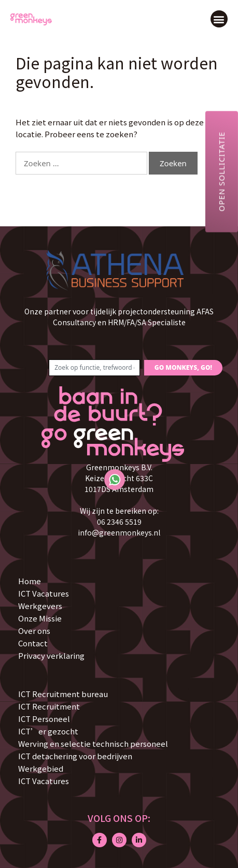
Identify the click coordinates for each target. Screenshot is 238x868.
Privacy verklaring (51, 655)
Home (30, 581)
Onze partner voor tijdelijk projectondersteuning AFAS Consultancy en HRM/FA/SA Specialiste (119, 317)
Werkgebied (41, 768)
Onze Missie (40, 618)
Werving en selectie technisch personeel (93, 743)
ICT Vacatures (44, 593)
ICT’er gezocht (48, 731)
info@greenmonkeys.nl (119, 532)
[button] (219, 19)
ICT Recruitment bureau (63, 694)
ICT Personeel (44, 719)
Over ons (34, 631)
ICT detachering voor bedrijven (75, 756)
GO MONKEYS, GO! (183, 367)
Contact (33, 643)
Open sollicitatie (221, 171)
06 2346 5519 (119, 522)
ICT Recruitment (49, 706)
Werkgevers (40, 606)
